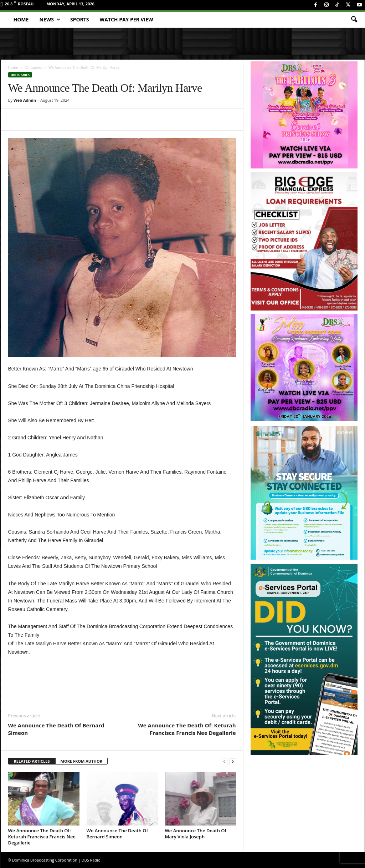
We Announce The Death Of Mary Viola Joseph (196, 834)
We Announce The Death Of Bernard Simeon (56, 729)
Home (21, 19)
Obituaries (33, 67)
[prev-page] (224, 761)
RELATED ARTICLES (32, 761)
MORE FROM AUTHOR (81, 761)
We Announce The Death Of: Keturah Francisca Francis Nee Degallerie (187, 729)
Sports (80, 19)
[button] (354, 20)
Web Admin (25, 100)
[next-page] (233, 761)
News (50, 20)
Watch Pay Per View (127, 19)
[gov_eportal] (304, 659)
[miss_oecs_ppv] (304, 368)
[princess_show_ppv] (304, 115)
